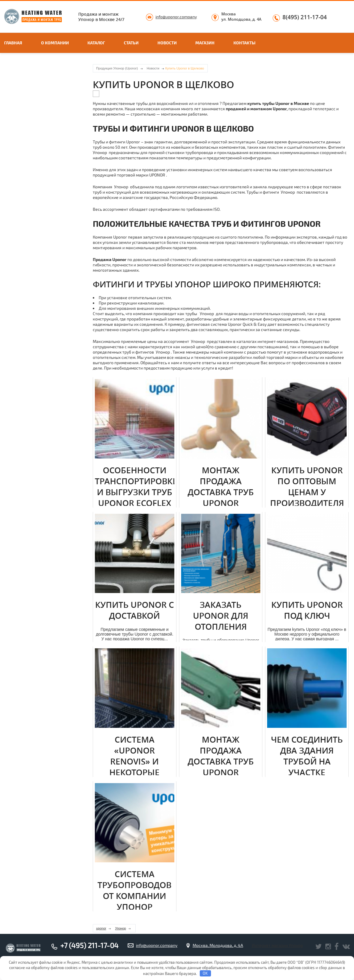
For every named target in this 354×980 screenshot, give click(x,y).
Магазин (205, 43)
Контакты (245, 43)
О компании (55, 43)
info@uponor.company (176, 17)
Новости (167, 43)
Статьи (131, 43)
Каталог (96, 43)
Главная (13, 43)
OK (205, 973)
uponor (101, 928)
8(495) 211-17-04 (305, 17)
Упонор (120, 928)
